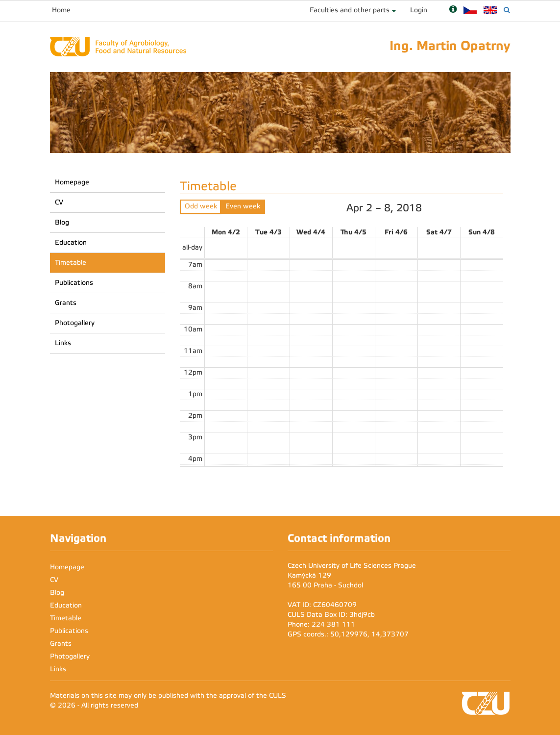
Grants (66, 303)
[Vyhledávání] (507, 10)
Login (419, 10)
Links (63, 343)
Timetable (71, 263)
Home (61, 10)
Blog (62, 222)
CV (59, 202)
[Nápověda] (453, 10)
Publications (74, 283)
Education (71, 242)
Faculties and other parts (350, 10)
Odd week (201, 206)
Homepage (72, 182)
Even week (243, 206)
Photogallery (75, 323)
